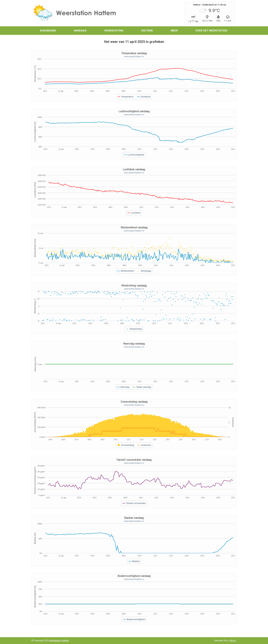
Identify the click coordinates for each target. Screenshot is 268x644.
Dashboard (48, 31)
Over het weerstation (211, 31)
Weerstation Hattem (59, 640)
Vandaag (80, 31)
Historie (147, 31)
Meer (174, 31)
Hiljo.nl (233, 640)
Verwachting (114, 31)
